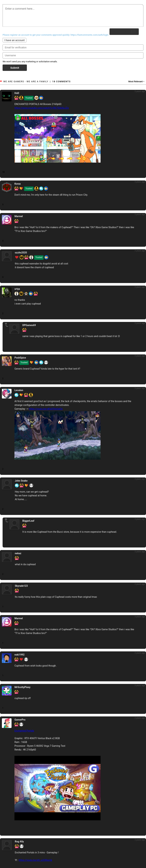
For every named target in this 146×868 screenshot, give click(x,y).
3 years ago (140, 91)
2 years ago (140, 718)
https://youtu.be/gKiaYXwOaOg (46, 409)
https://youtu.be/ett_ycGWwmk (35, 860)
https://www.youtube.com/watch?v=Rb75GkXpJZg (42, 108)
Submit (15, 68)
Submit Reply (124, 32)
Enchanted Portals (24, 731)
